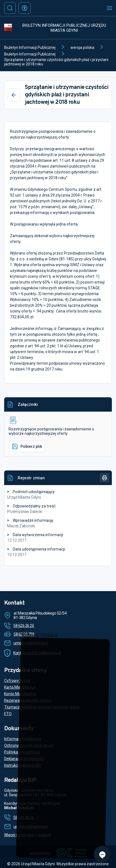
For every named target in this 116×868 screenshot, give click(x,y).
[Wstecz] (14, 95)
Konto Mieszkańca (20, 694)
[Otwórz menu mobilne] (109, 8)
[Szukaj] (10, 8)
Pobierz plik (27, 446)
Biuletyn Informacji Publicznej (30, 47)
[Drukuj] (105, 478)
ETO (8, 714)
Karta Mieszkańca (20, 687)
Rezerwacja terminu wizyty (28, 700)
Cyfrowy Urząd (17, 681)
